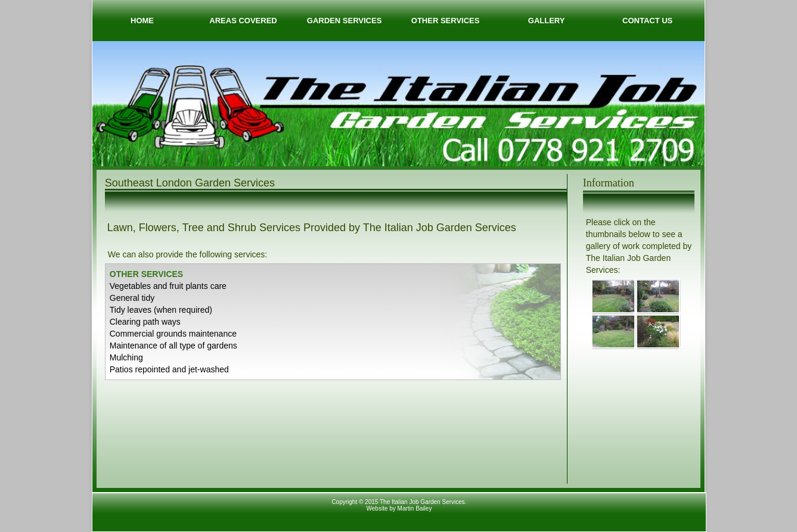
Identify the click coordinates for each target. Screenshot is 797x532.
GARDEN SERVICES (344, 21)
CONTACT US (647, 21)
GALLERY (547, 21)
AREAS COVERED (243, 21)
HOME (142, 21)
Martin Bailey (415, 508)
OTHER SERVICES (446, 21)
